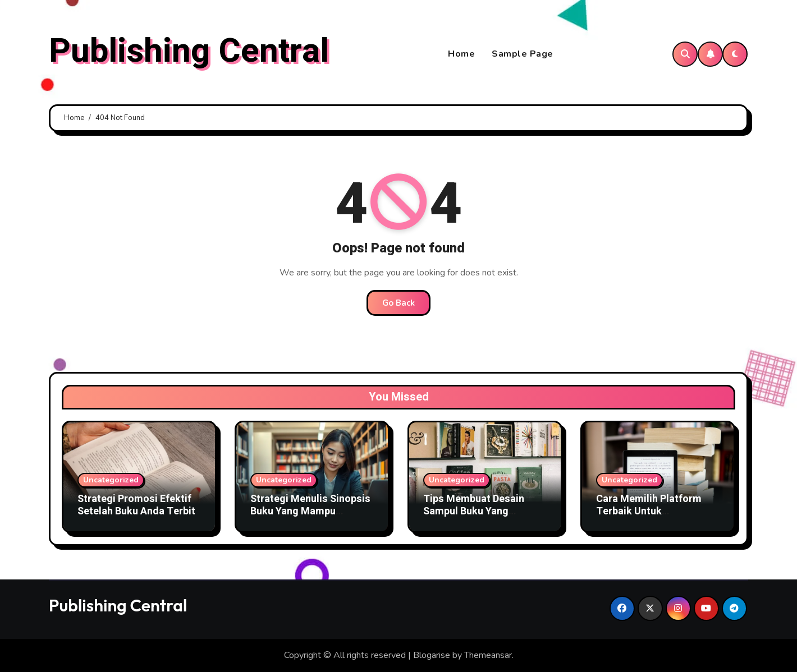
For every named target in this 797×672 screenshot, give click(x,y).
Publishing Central (189, 51)
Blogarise (432, 655)
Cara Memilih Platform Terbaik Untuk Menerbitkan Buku (649, 511)
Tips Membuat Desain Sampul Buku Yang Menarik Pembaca (474, 511)
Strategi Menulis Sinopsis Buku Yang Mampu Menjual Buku (310, 511)
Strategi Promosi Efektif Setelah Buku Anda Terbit (136, 505)
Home (461, 54)
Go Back (398, 303)
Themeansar (488, 655)
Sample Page (523, 54)
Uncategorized (111, 480)
